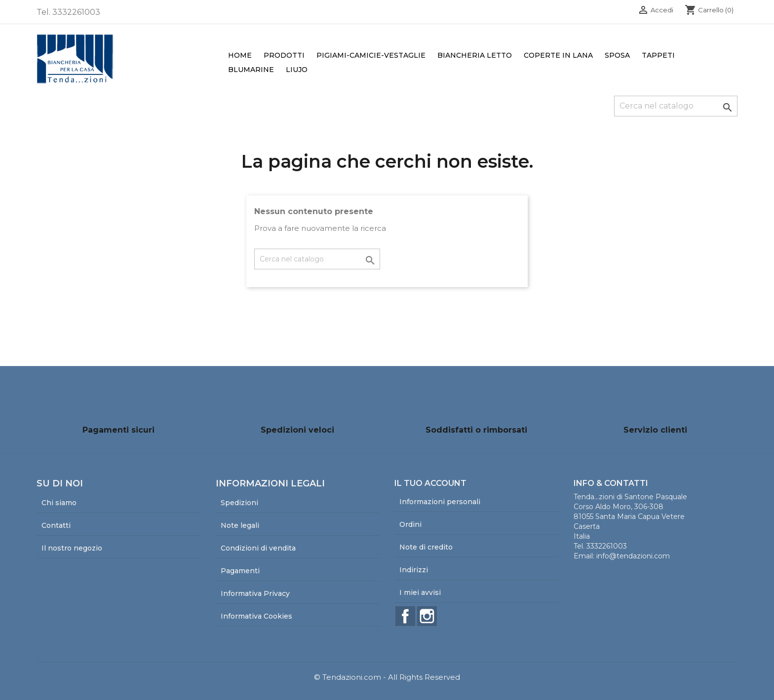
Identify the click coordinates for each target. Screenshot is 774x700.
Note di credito (426, 547)
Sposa (617, 55)
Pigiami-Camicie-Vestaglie (371, 55)
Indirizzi (414, 570)
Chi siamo (59, 503)
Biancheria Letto (475, 55)
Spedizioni (239, 503)
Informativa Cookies (256, 616)
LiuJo (297, 70)
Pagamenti (240, 571)
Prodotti (284, 55)
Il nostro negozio (72, 548)
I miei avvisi (420, 592)
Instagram (427, 616)
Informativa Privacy (255, 593)
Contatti (56, 525)
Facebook (405, 616)
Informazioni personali (440, 502)
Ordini (410, 524)
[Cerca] (676, 106)
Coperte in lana (558, 55)
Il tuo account (430, 483)
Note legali (240, 525)
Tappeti (658, 55)
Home (240, 55)
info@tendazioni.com (633, 556)
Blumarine (251, 70)
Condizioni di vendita (258, 548)
